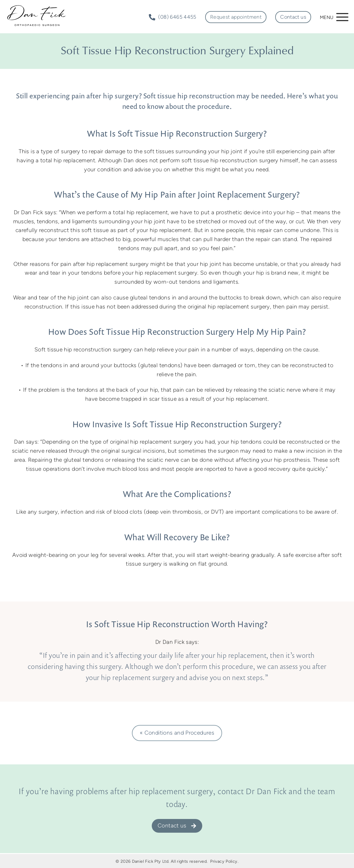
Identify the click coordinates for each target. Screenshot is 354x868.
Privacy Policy (224, 861)
